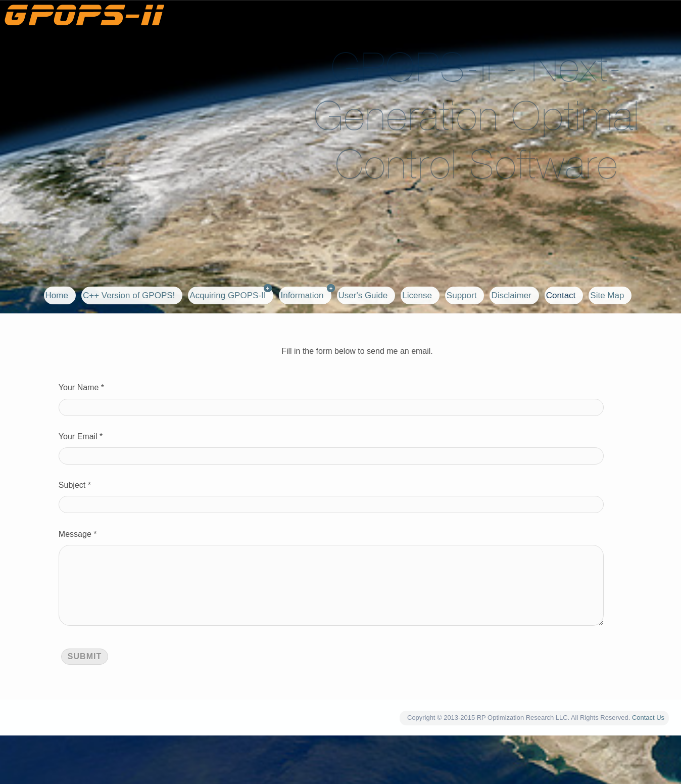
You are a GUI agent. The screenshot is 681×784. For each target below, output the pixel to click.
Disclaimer (511, 295)
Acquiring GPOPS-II (228, 295)
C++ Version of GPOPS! (129, 295)
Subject (72, 485)
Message (75, 534)
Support (462, 295)
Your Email (78, 436)
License (417, 295)
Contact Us (648, 734)
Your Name (79, 387)
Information (302, 295)
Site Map (607, 295)
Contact (561, 295)
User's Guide (363, 295)
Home (57, 295)
